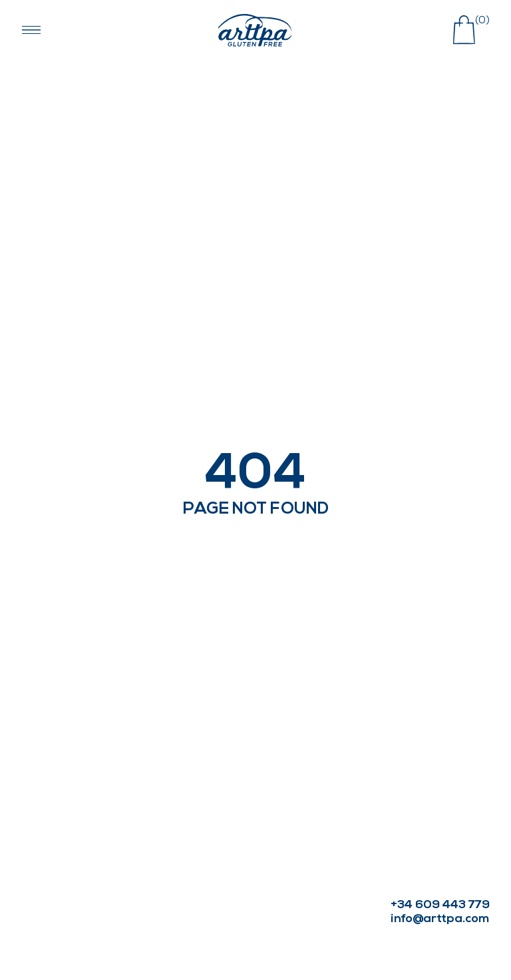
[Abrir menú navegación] (31, 30)
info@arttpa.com (440, 919)
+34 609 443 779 (440, 905)
